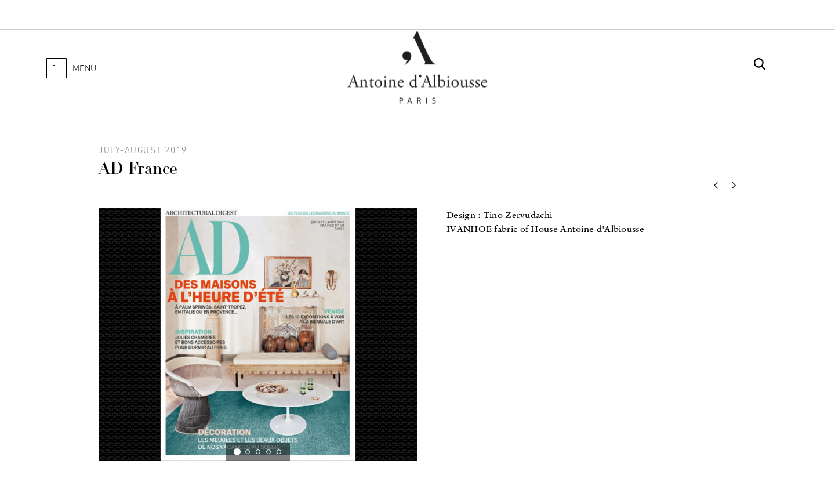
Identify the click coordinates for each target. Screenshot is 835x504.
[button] (57, 68)
